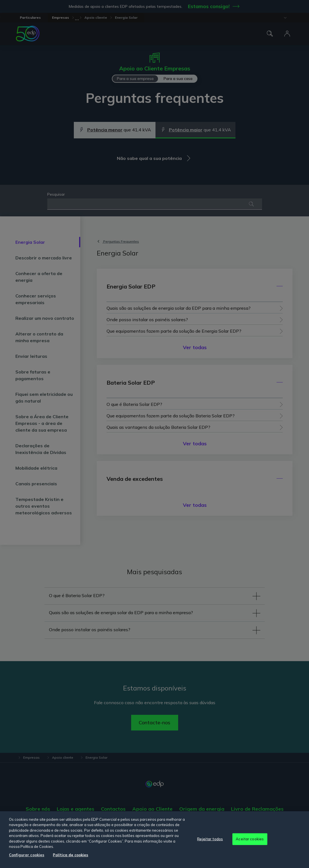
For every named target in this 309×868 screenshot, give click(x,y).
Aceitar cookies (250, 839)
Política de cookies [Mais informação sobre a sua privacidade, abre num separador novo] (70, 855)
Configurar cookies (27, 855)
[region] (154, 840)
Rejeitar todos (210, 839)
